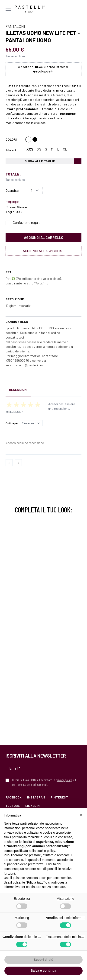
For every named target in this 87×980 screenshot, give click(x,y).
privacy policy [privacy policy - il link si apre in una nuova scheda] (13, 832)
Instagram (36, 797)
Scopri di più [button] (43, 960)
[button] (81, 815)
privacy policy (64, 780)
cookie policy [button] (46, 851)
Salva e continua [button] (43, 971)
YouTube (13, 806)
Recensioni (18, 390)
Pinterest (59, 797)
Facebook (14, 797)
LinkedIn (32, 806)
